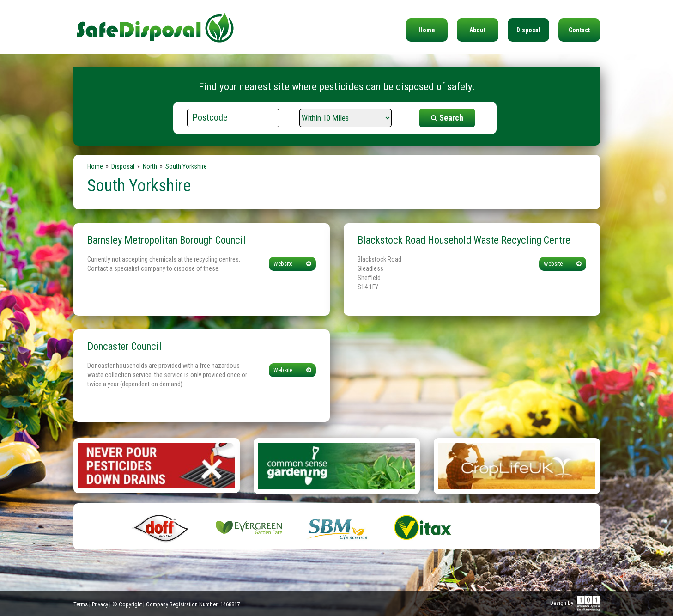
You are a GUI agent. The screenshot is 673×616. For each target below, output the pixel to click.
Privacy (100, 604)
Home (427, 30)
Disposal (528, 30)
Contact (579, 30)
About (477, 30)
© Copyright (127, 604)
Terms (81, 604)
